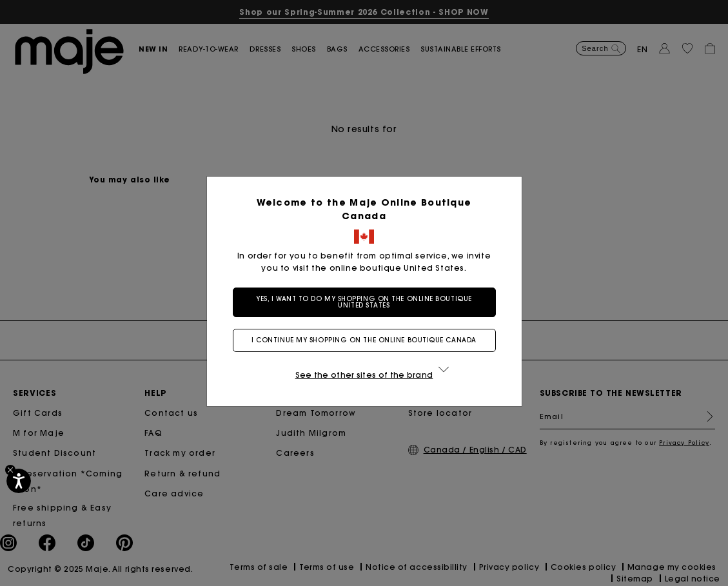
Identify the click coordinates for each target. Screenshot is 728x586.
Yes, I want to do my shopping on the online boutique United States (364, 302)
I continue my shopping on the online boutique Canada (364, 340)
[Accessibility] (19, 481)
